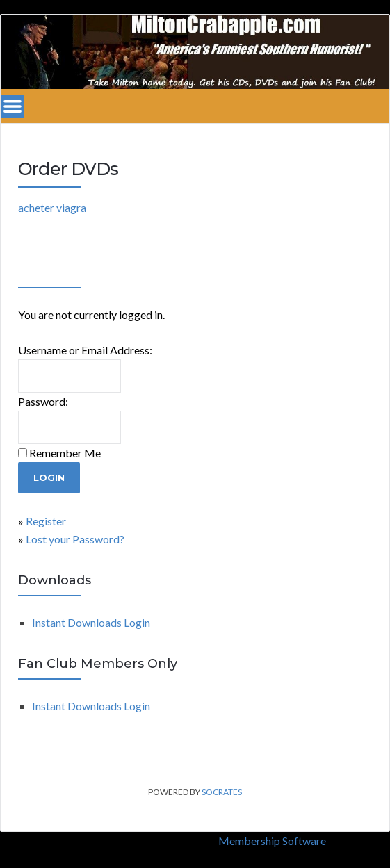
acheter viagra (52, 207)
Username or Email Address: (85, 350)
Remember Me (65, 453)
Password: (43, 401)
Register (46, 521)
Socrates (222, 792)
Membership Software (272, 841)
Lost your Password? (75, 539)
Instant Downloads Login (91, 622)
